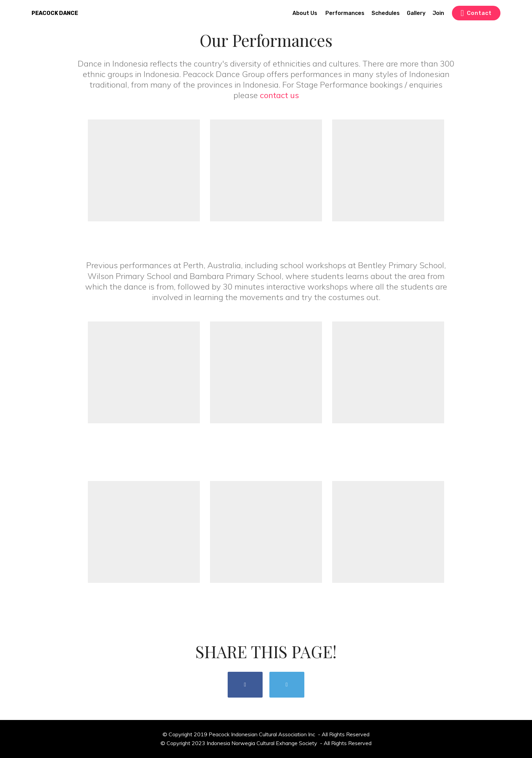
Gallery (416, 13)
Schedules (386, 13)
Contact (476, 13)
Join (438, 13)
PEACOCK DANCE (55, 13)
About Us (306, 13)
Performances (345, 13)
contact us (279, 95)
